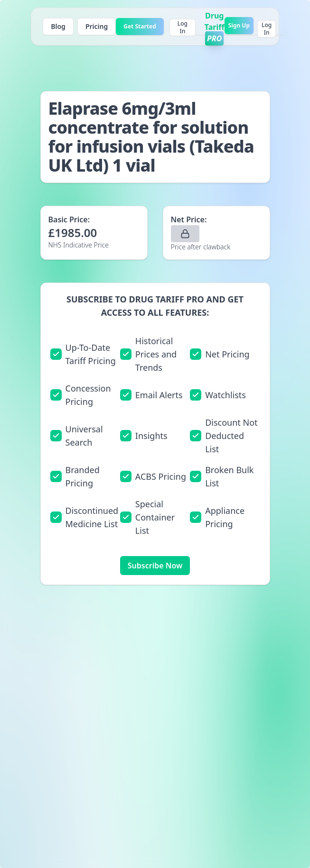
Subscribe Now (155, 566)
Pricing (97, 26)
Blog (58, 26)
